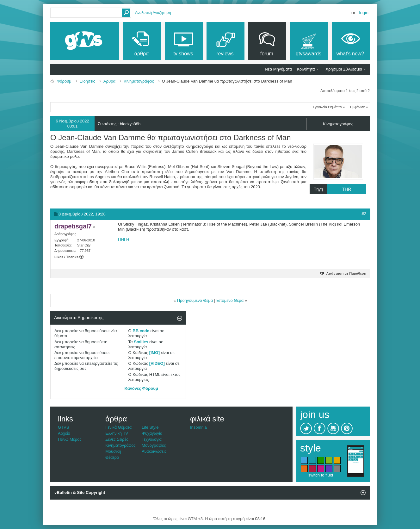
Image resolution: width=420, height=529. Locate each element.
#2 (364, 214)
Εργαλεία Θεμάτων (327, 107)
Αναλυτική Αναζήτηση (153, 13)
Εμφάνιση (358, 107)
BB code (141, 331)
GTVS (63, 427)
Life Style (150, 427)
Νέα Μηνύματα (278, 69)
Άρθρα (109, 81)
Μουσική (113, 451)
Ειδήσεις (87, 81)
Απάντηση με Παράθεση (344, 273)
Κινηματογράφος (139, 81)
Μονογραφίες (154, 445)
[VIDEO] (157, 363)
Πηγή (340, 189)
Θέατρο (112, 457)
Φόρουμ (64, 81)
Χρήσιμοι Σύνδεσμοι (344, 69)
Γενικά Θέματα (118, 427)
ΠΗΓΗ (124, 239)
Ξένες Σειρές (117, 439)
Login (364, 13)
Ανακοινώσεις (154, 451)
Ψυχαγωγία (152, 433)
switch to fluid (321, 475)
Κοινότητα (306, 69)
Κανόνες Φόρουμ (141, 388)
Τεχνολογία (152, 439)
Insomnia (198, 427)
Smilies (141, 342)
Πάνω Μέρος (70, 439)
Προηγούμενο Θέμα (195, 300)
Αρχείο (64, 433)
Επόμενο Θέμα (230, 300)
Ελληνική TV (117, 433)
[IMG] (154, 353)
